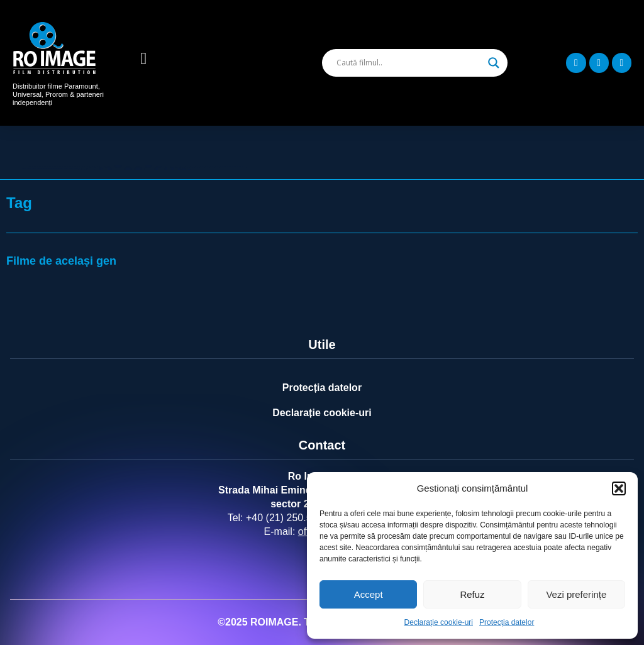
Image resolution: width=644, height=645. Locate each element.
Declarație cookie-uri (439, 622)
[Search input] (409, 63)
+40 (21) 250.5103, (289, 518)
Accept (369, 594)
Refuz (472, 594)
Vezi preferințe (576, 594)
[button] (619, 488)
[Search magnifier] (494, 63)
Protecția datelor (507, 622)
